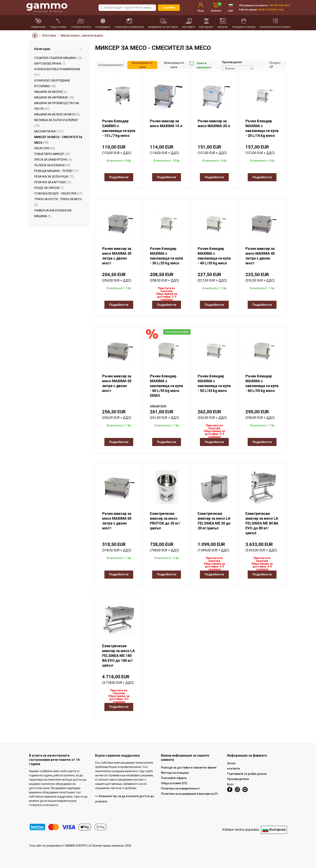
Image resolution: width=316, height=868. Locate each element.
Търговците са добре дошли (247, 774)
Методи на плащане (175, 773)
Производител (232, 62)
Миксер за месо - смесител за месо (82, 35)
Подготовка (49, 35)
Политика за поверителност (180, 788)
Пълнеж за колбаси (52, 165)
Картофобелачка (50, 64)
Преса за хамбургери (53, 160)
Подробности (119, 177)
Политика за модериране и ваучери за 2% (190, 794)
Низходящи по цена (174, 65)
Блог (230, 784)
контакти (233, 769)
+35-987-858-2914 (279, 5)
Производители (238, 779)
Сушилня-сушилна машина (58, 58)
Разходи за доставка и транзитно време (189, 767)
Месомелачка (49, 131)
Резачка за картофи (53, 182)
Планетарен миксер (52, 154)
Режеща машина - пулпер (57, 171)
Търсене (169, 7)
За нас (231, 763)
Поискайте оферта (174, 778)
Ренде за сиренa (49, 188)
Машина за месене (51, 92)
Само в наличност (201, 65)
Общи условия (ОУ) (174, 783)
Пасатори (45, 148)
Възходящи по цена (142, 65)
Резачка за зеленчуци (54, 177)
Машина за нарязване (54, 97)
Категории (42, 49)
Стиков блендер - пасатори (58, 194)
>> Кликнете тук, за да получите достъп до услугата (125, 799)
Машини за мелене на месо (57, 114)
